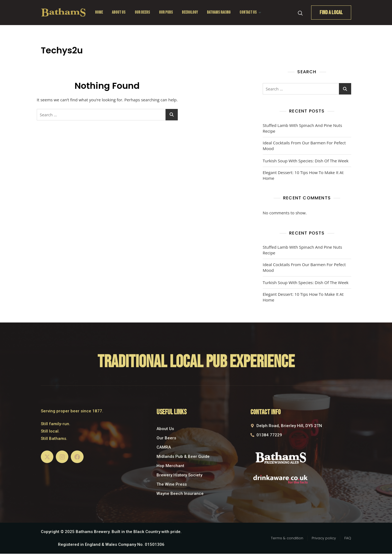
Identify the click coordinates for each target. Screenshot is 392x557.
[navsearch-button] (300, 13)
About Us (119, 12)
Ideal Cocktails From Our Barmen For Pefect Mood (304, 146)
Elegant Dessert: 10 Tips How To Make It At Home (303, 175)
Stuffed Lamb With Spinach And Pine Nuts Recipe (302, 128)
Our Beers (143, 12)
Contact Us (252, 12)
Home (99, 12)
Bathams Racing (220, 12)
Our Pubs (166, 12)
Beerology (191, 12)
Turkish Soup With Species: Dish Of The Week (306, 161)
